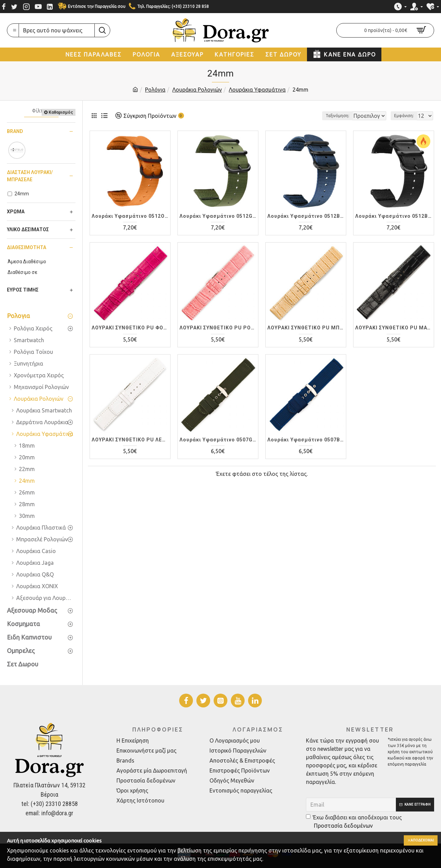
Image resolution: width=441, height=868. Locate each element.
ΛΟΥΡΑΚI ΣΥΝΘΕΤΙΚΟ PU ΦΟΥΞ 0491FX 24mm (130, 328)
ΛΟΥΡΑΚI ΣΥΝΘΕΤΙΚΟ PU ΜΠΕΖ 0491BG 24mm (306, 328)
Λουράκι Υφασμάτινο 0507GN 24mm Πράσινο (218, 440)
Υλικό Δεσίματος (28, 229)
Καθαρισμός (61, 112)
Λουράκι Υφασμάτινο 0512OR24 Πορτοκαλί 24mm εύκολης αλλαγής (130, 216)
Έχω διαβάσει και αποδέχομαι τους (354, 822)
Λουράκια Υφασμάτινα (257, 90)
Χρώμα (16, 212)
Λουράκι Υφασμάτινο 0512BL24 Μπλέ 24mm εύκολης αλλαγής (306, 216)
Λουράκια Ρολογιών (197, 90)
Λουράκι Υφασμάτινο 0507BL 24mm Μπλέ (306, 440)
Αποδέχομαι (419, 841)
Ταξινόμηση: (314, 116)
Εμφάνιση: (406, 116)
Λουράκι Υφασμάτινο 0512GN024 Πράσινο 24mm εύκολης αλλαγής (218, 216)
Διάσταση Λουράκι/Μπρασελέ (30, 176)
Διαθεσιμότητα (27, 247)
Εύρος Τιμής (23, 290)
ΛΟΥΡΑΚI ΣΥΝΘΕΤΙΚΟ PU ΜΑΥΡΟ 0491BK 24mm (394, 328)
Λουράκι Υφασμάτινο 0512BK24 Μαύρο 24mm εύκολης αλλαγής (394, 216)
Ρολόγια (155, 90)
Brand (15, 131)
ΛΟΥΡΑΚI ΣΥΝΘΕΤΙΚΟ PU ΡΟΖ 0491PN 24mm (218, 328)
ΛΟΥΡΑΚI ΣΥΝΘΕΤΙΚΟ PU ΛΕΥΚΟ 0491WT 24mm (130, 440)
